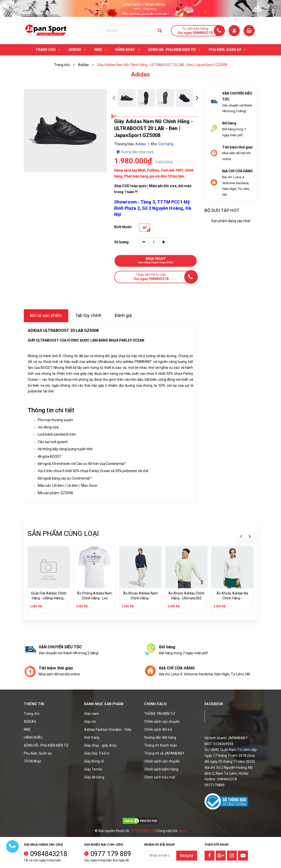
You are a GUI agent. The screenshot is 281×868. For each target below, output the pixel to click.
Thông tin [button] (34, 704)
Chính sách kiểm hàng (161, 769)
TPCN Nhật (32, 761)
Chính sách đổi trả (158, 729)
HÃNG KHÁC (33, 737)
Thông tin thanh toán (161, 745)
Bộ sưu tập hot (222, 210)
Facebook (221, 716)
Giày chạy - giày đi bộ (100, 745)
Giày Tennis (93, 769)
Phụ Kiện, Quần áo (38, 753)
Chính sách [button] (155, 704)
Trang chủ (32, 714)
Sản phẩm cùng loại (63, 534)
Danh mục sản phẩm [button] (104, 704)
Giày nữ (90, 722)
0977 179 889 (111, 854)
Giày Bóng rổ (94, 761)
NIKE (27, 729)
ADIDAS (30, 722)
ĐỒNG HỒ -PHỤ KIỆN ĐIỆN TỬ (46, 745)
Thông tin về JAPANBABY (164, 753)
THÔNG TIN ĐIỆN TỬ (160, 714)
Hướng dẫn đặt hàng (160, 737)
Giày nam (91, 714)
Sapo (182, 831)
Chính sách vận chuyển (162, 722)
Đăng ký (187, 856)
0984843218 (49, 854)
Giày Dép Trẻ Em (97, 753)
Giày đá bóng (94, 777)
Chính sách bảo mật (160, 777)
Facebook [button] (214, 704)
